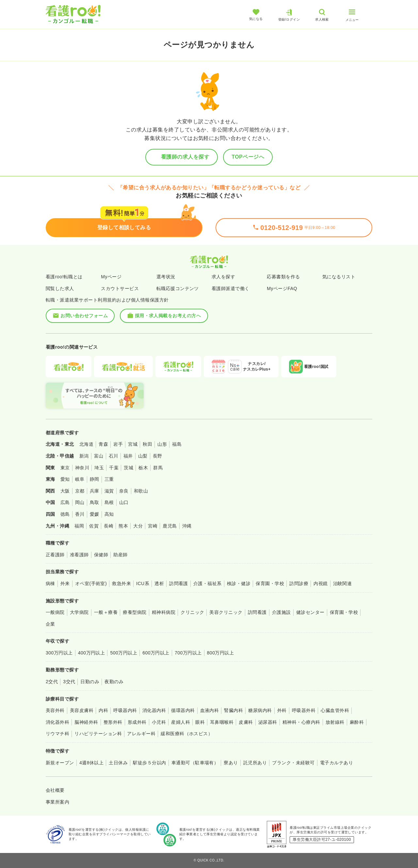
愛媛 (95, 514)
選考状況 (166, 277)
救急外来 (121, 583)
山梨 (143, 456)
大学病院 (79, 612)
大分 (138, 526)
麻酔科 (357, 722)
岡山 (80, 502)
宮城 (133, 444)
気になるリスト (339, 277)
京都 (80, 491)
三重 (109, 479)
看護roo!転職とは (64, 277)
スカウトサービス (120, 288)
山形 (162, 444)
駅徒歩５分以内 (149, 763)
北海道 (86, 444)
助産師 (120, 555)
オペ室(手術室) (91, 583)
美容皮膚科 (82, 710)
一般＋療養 (106, 612)
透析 (159, 583)
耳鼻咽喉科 (222, 722)
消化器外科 (57, 722)
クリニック (192, 612)
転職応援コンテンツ (178, 288)
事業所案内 (57, 802)
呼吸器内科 (125, 710)
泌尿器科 (268, 722)
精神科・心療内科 (301, 722)
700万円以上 (188, 653)
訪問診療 (299, 583)
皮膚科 (246, 722)
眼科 (200, 722)
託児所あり (255, 763)
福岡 (79, 526)
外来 (65, 583)
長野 (158, 456)
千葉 (114, 468)
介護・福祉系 (208, 583)
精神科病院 (164, 612)
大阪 (65, 491)
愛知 (65, 479)
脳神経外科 (86, 722)
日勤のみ (90, 682)
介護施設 (281, 612)
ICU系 (143, 583)
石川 (113, 456)
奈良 (124, 491)
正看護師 (55, 555)
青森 (103, 444)
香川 (80, 514)
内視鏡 (321, 583)
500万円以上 (124, 653)
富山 (99, 456)
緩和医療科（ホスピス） (187, 734)
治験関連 (343, 583)
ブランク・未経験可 (293, 763)
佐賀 (94, 526)
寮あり (231, 763)
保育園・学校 (270, 583)
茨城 (129, 468)
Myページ (111, 277)
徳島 (65, 514)
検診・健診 (239, 583)
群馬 (158, 468)
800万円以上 (221, 653)
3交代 (69, 682)
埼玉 (99, 468)
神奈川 (82, 468)
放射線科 (335, 722)
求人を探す (223, 277)
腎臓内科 (233, 710)
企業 (50, 624)
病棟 (50, 583)
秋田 (147, 444)
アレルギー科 (141, 734)
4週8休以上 (91, 763)
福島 (177, 444)
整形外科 (113, 722)
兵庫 (95, 491)
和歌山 (141, 491)
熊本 (123, 526)
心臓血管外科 (335, 710)
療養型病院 (135, 612)
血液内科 (210, 710)
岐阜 (80, 479)
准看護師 (79, 555)
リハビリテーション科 (98, 734)
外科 (282, 710)
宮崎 (153, 526)
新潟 (84, 456)
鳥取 (95, 502)
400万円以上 (92, 653)
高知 (109, 514)
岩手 (118, 444)
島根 (109, 502)
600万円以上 (156, 653)
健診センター (310, 612)
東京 (65, 468)
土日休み (118, 763)
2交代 (52, 682)
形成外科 (137, 722)
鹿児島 (170, 526)
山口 (124, 502)
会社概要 (55, 790)
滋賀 (109, 491)
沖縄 (187, 526)
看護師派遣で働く (231, 288)
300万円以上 (59, 653)
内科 (103, 710)
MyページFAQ (282, 288)
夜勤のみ (114, 682)
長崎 (109, 526)
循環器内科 (183, 710)
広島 (65, 502)
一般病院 (55, 612)
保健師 (101, 555)
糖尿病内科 (260, 710)
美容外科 (55, 710)
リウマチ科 (57, 734)
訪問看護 (179, 583)
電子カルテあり (337, 763)
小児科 (159, 722)
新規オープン (60, 763)
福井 (128, 456)
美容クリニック (226, 612)
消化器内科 (154, 710)
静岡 (95, 479)
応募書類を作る (283, 277)
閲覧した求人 (60, 288)
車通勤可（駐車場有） (195, 763)
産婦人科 (181, 722)
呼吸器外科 (304, 710)
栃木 (143, 468)
